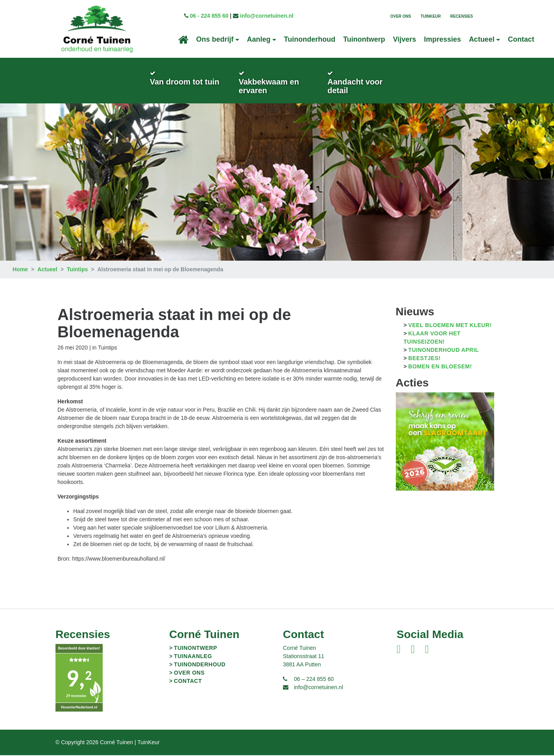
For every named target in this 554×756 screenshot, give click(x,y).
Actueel (47, 270)
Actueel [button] (482, 39)
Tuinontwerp (364, 39)
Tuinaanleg (193, 657)
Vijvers (405, 39)
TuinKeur (431, 16)
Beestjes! (425, 359)
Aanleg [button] (259, 39)
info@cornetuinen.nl (267, 16)
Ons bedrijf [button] (215, 39)
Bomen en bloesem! (440, 367)
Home (20, 270)
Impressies (443, 39)
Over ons (401, 16)
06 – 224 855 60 (314, 680)
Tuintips (77, 270)
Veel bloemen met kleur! (450, 326)
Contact (521, 39)
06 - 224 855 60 (209, 16)
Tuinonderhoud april (444, 351)
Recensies (462, 16)
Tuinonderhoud (310, 39)
